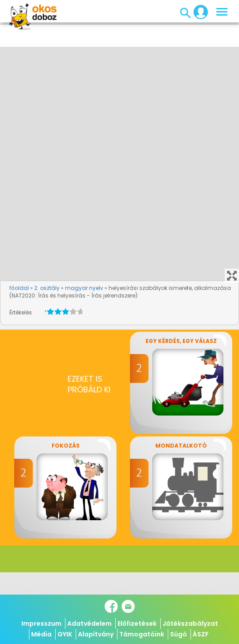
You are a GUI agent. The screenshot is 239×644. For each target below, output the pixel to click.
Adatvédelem (89, 624)
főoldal (19, 288)
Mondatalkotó (181, 446)
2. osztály (47, 288)
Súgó (178, 634)
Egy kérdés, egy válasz (181, 341)
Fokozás (66, 446)
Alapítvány (96, 634)
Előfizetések (137, 624)
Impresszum (41, 624)
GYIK (65, 634)
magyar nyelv (84, 288)
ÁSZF (201, 634)
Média (41, 634)
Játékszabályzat (190, 624)
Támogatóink (142, 634)
